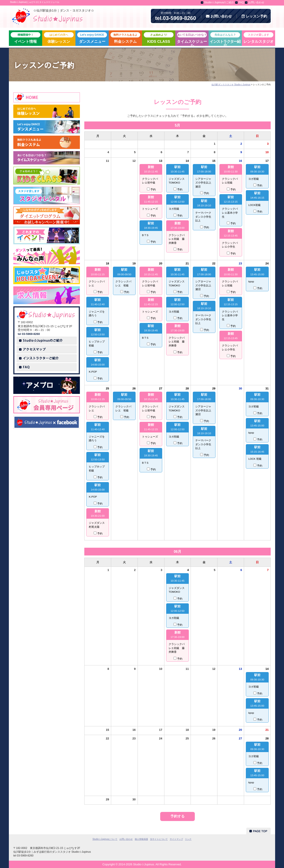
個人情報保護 (141, 839)
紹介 (225, 39)
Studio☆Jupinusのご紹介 (219, 2)
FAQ (241, 2)
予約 (254, 16)
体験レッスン (59, 38)
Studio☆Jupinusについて (105, 839)
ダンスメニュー (92, 38)
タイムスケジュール (192, 39)
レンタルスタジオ (258, 38)
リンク (188, 839)
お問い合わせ (256, 2)
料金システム (125, 38)
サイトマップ (176, 839)
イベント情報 (26, 38)
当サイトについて (159, 839)
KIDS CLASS (159, 38)
